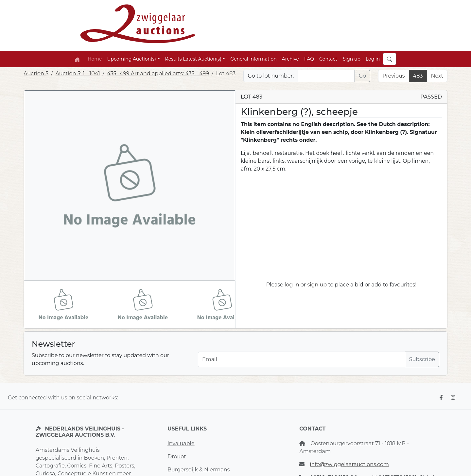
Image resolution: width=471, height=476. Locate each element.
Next (437, 76)
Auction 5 (36, 73)
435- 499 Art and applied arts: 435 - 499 (158, 73)
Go (362, 76)
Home (95, 59)
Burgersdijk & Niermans (199, 470)
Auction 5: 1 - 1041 (78, 73)
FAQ (309, 59)
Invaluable (181, 443)
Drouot (177, 457)
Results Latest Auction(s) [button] (193, 59)
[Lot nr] (326, 76)
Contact (328, 59)
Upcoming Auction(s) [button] (131, 59)
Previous (393, 76)
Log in (373, 59)
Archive (290, 59)
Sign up (352, 59)
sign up (317, 285)
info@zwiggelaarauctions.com (349, 464)
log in (292, 285)
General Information (253, 59)
